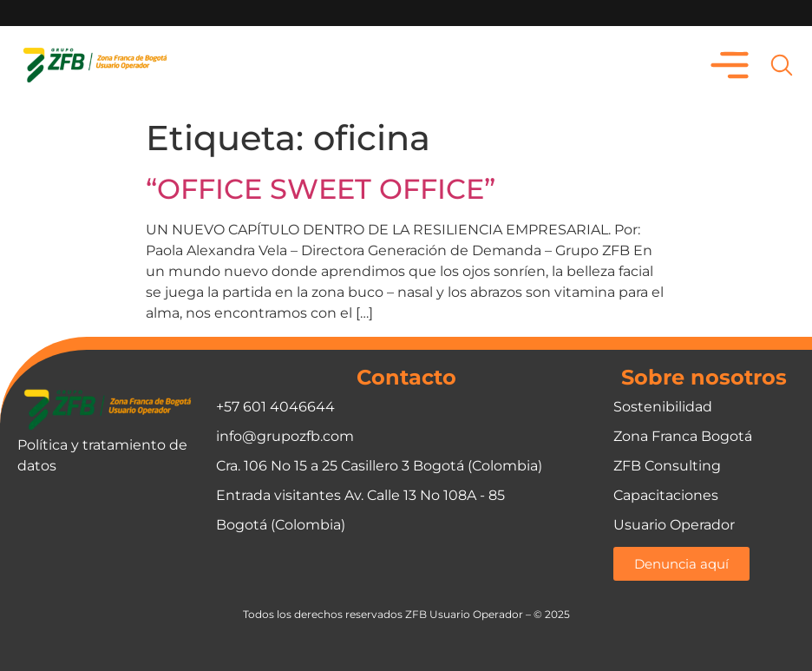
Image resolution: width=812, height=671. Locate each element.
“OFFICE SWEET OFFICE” (321, 189)
